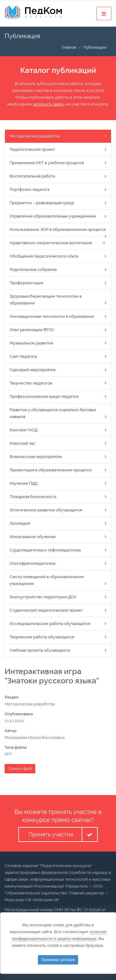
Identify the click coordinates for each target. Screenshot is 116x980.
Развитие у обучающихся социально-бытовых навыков (53, 413)
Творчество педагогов (31, 383)
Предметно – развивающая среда (42, 203)
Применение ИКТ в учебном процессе (47, 163)
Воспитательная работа (32, 176)
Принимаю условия (58, 960)
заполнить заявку (49, 104)
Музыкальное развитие (31, 343)
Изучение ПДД (24, 483)
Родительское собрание (33, 270)
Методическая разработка (35, 136)
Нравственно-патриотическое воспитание (51, 243)
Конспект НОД (24, 430)
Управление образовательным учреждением (53, 216)
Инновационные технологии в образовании (52, 316)
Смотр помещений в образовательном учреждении (47, 580)
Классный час (22, 443)
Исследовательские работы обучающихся (50, 624)
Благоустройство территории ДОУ (43, 597)
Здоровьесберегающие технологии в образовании (46, 300)
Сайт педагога (23, 356)
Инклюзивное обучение (33, 537)
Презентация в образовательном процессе (51, 470)
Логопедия (20, 523)
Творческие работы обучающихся (42, 637)
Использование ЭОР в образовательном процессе (58, 229)
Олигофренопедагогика (32, 563)
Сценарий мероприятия (32, 370)
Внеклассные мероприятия (36, 457)
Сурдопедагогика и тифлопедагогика (45, 550)
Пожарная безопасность (33, 497)
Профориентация (26, 283)
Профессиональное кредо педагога (44, 396)
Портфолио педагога (30, 189)
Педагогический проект (32, 149)
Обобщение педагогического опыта (44, 256)
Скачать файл (20, 769)
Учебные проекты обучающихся (40, 650)
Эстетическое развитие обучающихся (46, 510)
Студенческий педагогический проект (46, 610)
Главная (69, 47)
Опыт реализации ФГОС (32, 330)
